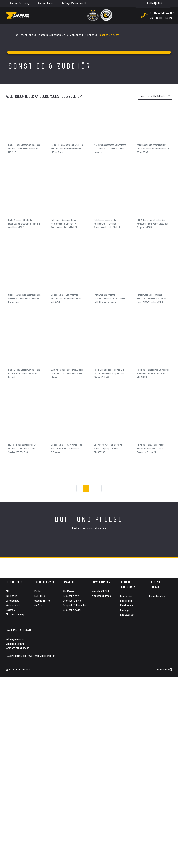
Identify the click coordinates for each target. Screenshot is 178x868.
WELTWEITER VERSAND (18, 648)
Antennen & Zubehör (82, 35)
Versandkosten (47, 656)
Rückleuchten (127, 614)
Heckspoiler (126, 601)
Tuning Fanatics (157, 596)
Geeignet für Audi (72, 610)
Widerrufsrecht (14, 605)
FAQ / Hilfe (40, 596)
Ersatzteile (26, 35)
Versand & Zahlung (15, 644)
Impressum (12, 596)
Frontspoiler (126, 596)
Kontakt (39, 591)
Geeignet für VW (71, 596)
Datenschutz (13, 600)
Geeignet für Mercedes (75, 605)
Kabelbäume (127, 605)
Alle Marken (69, 591)
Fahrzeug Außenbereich (52, 35)
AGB (8, 591)
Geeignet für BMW (72, 600)
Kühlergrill (125, 610)
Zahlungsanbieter (15, 639)
